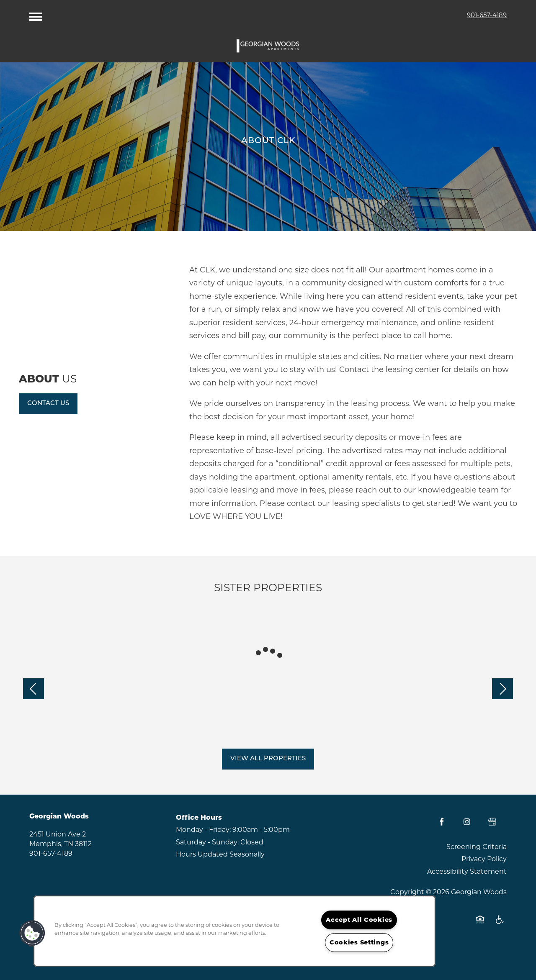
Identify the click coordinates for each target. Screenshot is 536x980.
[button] (48, 404)
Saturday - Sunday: (207, 842)
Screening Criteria (477, 847)
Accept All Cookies (359, 920)
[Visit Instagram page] (467, 822)
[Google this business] (492, 822)
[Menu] (36, 15)
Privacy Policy (484, 859)
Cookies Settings (359, 942)
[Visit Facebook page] (442, 822)
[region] (234, 931)
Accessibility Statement (467, 871)
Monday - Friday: (203, 830)
